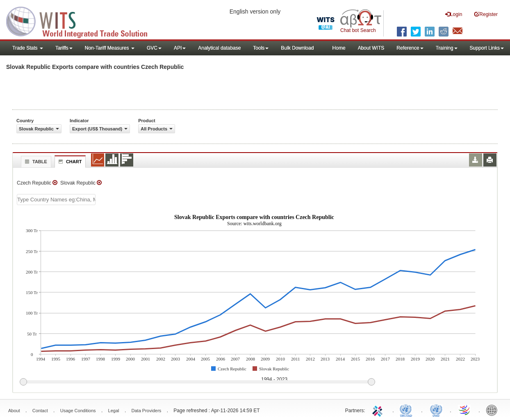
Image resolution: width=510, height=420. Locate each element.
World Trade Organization (465, 410)
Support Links (487, 48)
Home (339, 48)
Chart (69, 162)
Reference (410, 48)
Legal (114, 411)
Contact (40, 411)
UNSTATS (436, 410)
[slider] (197, 382)
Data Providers (147, 411)
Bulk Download (297, 48)
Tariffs (64, 48)
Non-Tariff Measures (110, 48)
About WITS (371, 48)
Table (35, 162)
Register (486, 14)
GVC (154, 48)
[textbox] (56, 200)
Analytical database (219, 48)
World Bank (494, 410)
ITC (379, 410)
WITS (82, 21)
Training (447, 48)
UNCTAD (408, 410)
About (14, 411)
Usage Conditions (78, 411)
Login (454, 14)
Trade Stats (28, 48)
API (180, 48)
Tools (261, 48)
